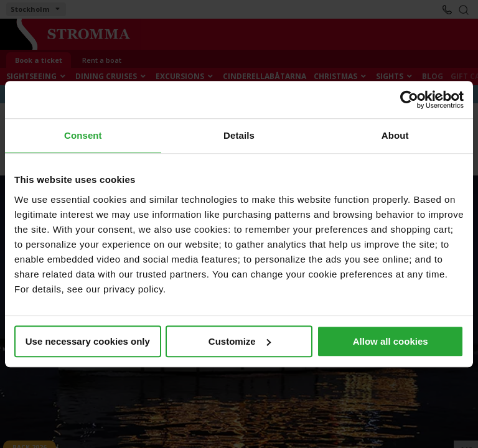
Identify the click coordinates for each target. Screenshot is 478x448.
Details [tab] (239, 135)
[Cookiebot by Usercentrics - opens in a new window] (409, 100)
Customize (240, 341)
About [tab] (395, 135)
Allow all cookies (391, 341)
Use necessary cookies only (88, 341)
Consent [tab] (83, 135)
